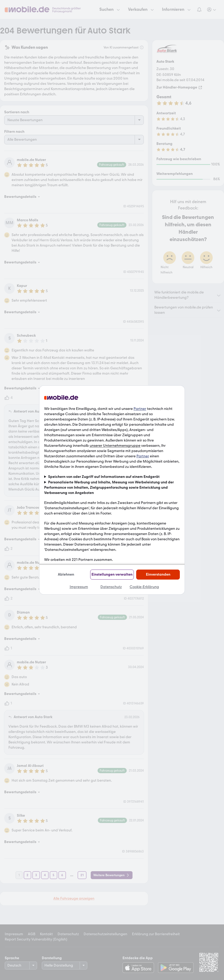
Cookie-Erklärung (144, 587)
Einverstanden (158, 574)
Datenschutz (111, 587)
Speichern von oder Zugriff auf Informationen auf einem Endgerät (104, 477)
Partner (140, 409)
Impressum (79, 587)
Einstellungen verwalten (112, 574)
